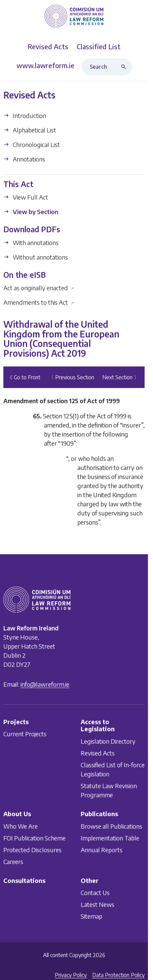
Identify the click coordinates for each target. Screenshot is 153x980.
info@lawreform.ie (45, 684)
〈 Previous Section (71, 377)
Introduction (25, 115)
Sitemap (91, 916)
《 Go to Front (24, 377)
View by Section (31, 212)
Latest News (98, 904)
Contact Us (95, 893)
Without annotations (36, 257)
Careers (13, 861)
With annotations (31, 243)
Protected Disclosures (32, 849)
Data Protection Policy (118, 975)
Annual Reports (102, 849)
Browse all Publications (111, 826)
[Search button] (125, 67)
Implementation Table (110, 838)
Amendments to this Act (39, 302)
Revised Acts (98, 753)
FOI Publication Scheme (34, 838)
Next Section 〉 (121, 377)
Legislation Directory (108, 741)
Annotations (24, 159)
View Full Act (26, 197)
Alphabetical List (30, 130)
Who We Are (21, 826)
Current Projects (25, 734)
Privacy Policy (71, 975)
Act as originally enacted (39, 288)
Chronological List (32, 144)
